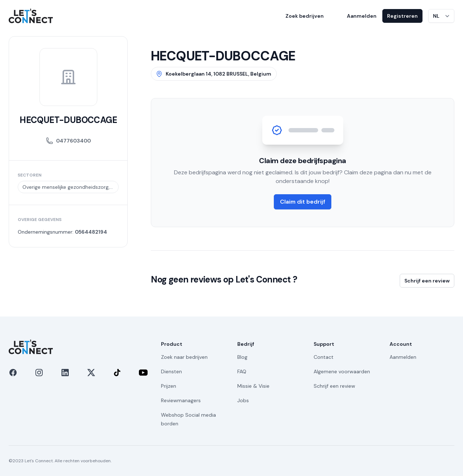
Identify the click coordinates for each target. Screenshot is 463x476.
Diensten (171, 371)
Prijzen (169, 386)
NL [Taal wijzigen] (436, 16)
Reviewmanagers (181, 400)
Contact (324, 357)
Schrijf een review (427, 281)
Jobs (243, 400)
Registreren (402, 16)
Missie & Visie (253, 386)
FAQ (242, 371)
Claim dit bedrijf (303, 202)
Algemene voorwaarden (342, 371)
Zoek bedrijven (305, 16)
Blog (242, 357)
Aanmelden (362, 16)
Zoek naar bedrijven (184, 357)
